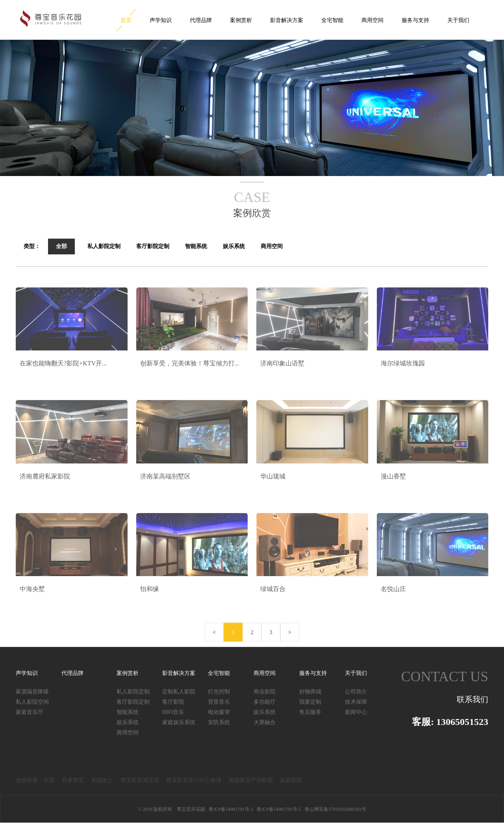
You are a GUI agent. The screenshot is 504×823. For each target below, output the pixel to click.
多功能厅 (265, 702)
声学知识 (161, 20)
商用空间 (372, 20)
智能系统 (128, 712)
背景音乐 (219, 702)
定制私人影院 (179, 692)
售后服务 (310, 712)
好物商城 (310, 692)
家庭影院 (291, 780)
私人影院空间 (32, 702)
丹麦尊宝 (73, 780)
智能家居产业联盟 (251, 780)
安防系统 (219, 722)
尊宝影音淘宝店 (140, 780)
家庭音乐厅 (30, 712)
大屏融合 (265, 722)
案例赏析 (241, 20)
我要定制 (310, 702)
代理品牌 (201, 20)
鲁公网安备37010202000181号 (335, 809)
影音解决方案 (287, 20)
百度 (49, 780)
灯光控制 (219, 692)
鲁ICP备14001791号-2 (231, 809)
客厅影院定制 (133, 702)
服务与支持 (415, 20)
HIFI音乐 (173, 712)
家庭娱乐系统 (179, 722)
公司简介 (356, 692)
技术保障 (356, 702)
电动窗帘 (219, 712)
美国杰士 (102, 780)
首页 (126, 20)
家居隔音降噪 (32, 692)
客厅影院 (173, 702)
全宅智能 (332, 20)
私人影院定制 (133, 692)
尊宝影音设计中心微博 (194, 780)
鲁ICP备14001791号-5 (279, 809)
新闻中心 (356, 712)
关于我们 (458, 20)
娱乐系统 (128, 722)
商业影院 (265, 692)
